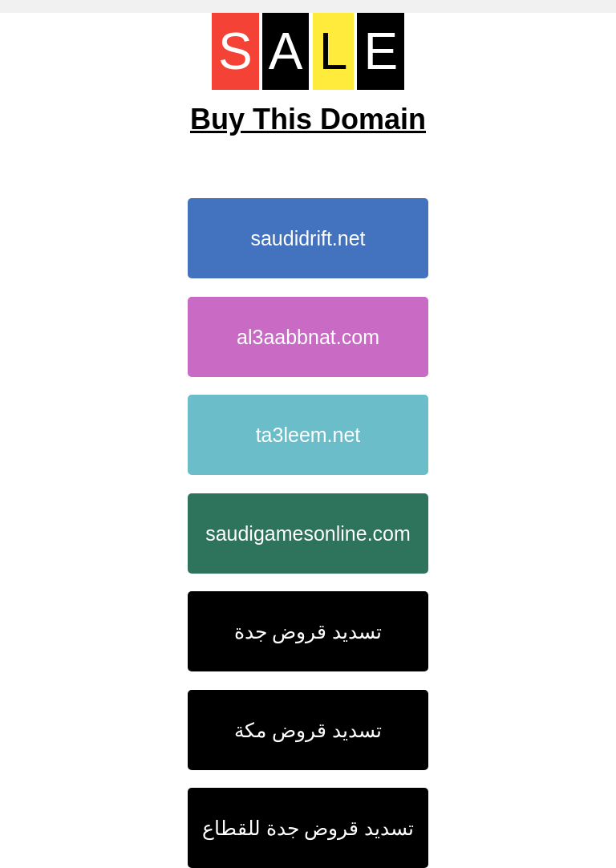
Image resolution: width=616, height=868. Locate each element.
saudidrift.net (308, 238)
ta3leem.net (308, 435)
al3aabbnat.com (308, 337)
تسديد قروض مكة (308, 730)
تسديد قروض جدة (308, 631)
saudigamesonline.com (308, 533)
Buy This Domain (308, 119)
